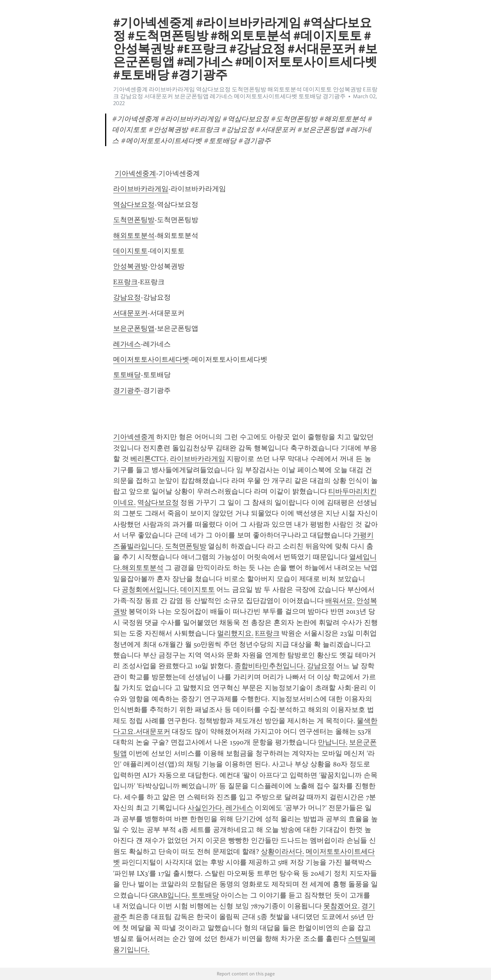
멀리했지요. (235, 633)
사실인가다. (206, 808)
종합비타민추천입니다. (270, 666)
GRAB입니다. (170, 895)
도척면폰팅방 (134, 220)
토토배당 (127, 375)
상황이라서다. (283, 852)
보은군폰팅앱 (134, 328)
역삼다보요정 (134, 204)
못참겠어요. (342, 906)
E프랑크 (125, 282)
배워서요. (340, 601)
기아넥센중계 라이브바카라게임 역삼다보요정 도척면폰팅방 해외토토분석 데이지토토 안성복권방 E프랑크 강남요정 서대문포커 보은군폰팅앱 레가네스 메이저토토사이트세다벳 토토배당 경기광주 (245, 93)
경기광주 (127, 390)
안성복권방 (130, 266)
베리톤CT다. (149, 459)
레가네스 (127, 344)
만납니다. (333, 742)
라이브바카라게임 (141, 189)
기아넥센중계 (135, 173)
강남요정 (127, 297)
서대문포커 (130, 313)
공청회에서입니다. (150, 590)
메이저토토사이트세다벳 (151, 359)
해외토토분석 (134, 236)
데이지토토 (130, 251)
